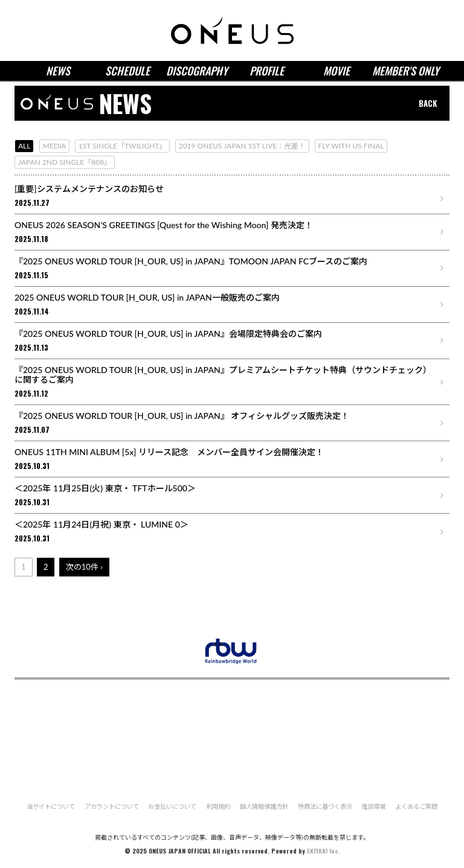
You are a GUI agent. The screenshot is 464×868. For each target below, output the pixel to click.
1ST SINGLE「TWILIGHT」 (123, 146)
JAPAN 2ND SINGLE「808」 (65, 162)
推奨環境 (374, 806)
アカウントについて (111, 806)
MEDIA (55, 146)
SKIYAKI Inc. (323, 851)
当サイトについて (50, 806)
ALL (24, 146)
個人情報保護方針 (264, 806)
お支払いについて (172, 806)
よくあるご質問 (417, 806)
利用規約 (218, 806)
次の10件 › (84, 567)
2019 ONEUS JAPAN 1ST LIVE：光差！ (243, 146)
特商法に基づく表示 (325, 806)
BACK (428, 103)
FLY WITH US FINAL (351, 146)
